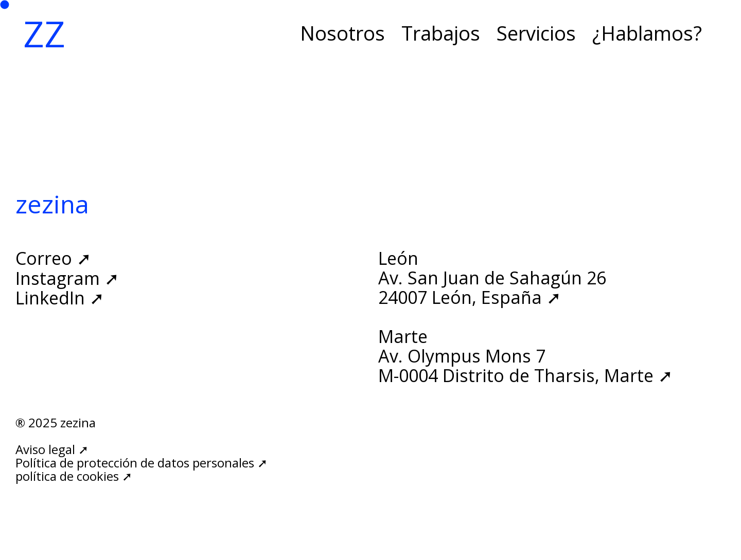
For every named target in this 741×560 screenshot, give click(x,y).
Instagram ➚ (67, 278)
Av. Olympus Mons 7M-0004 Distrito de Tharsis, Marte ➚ (525, 366)
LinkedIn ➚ (60, 298)
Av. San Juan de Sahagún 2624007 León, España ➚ (492, 287)
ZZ (44, 33)
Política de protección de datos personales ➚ (142, 463)
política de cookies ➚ (74, 476)
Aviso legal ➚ (52, 449)
